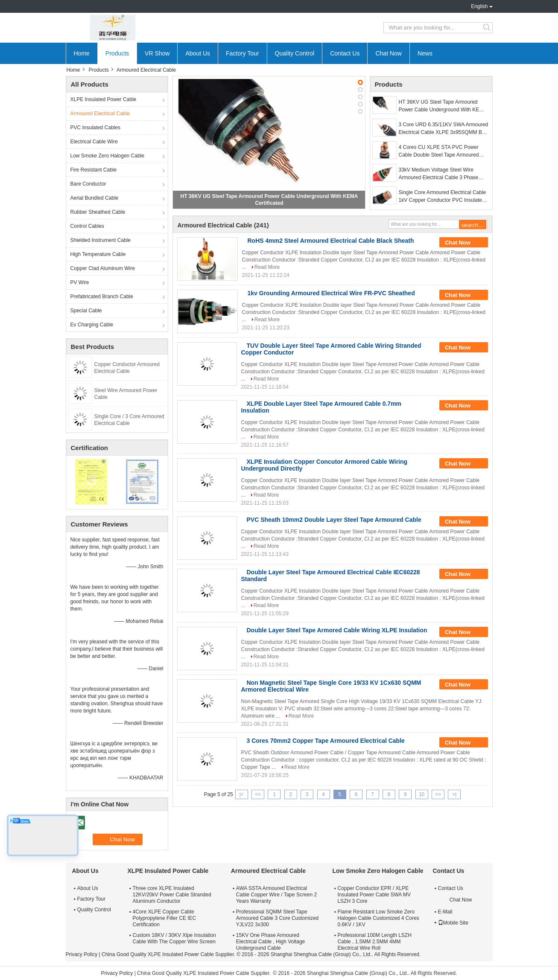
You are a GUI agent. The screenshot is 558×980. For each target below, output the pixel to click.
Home (82, 53)
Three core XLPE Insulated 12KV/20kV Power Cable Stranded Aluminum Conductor (172, 895)
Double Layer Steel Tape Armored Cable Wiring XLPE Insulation (337, 630)
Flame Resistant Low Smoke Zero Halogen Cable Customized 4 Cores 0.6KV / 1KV (378, 918)
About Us (198, 53)
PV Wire (80, 282)
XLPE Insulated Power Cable (104, 99)
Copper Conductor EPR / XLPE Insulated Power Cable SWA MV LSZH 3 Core (374, 895)
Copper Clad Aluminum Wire (103, 268)
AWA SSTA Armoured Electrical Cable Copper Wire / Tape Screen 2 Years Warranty (276, 895)
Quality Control (295, 53)
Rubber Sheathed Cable (98, 212)
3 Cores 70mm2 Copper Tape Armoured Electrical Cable (326, 741)
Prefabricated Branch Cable (102, 297)
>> (438, 794)
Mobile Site (453, 923)
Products (117, 53)
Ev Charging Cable (92, 325)
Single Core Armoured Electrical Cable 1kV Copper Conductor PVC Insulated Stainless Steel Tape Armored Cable (443, 197)
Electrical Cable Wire (94, 142)
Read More (267, 267)
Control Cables (87, 226)
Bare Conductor (88, 184)
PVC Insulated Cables (95, 128)
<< (258, 794)
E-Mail (445, 912)
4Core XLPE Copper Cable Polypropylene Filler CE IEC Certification (165, 918)
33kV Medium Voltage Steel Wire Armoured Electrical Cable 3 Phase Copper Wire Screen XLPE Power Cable (439, 174)
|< (242, 794)
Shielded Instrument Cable (101, 240)
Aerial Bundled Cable (95, 198)
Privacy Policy (82, 954)
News (425, 53)
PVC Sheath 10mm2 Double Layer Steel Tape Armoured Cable (334, 520)
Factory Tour (242, 53)
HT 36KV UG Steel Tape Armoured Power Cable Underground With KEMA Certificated (443, 106)
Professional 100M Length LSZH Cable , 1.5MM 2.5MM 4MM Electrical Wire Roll (374, 942)
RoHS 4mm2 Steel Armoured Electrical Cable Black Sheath (331, 241)
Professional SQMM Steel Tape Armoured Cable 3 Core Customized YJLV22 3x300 (277, 918)
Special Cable (86, 311)
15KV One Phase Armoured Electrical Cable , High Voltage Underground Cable (270, 942)
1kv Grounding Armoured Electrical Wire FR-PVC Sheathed (331, 293)
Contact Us (345, 53)
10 (422, 794)
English (479, 6)
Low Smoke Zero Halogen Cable (107, 156)
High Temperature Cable (98, 254)
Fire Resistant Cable (94, 170)
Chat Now (388, 53)
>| (454, 794)
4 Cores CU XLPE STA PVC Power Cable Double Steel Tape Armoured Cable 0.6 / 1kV (439, 151)
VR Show (157, 53)
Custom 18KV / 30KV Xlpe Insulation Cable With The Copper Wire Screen (174, 938)
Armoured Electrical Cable (100, 113)
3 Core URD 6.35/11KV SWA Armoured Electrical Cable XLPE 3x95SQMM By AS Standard (444, 129)
